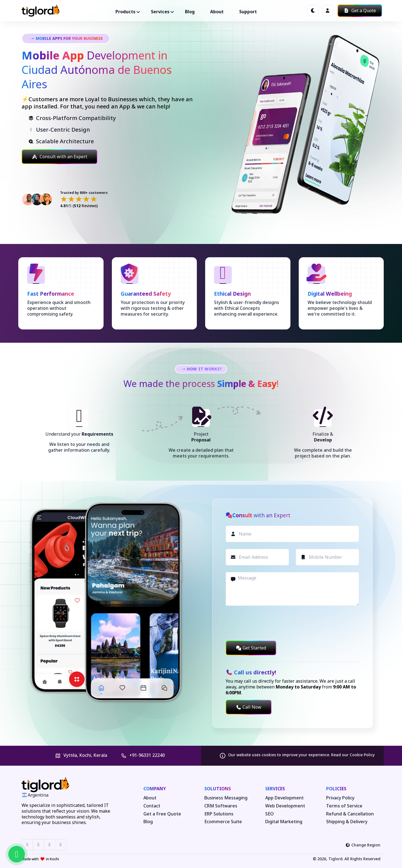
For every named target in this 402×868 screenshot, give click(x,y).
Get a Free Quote (162, 814)
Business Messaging (226, 798)
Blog (190, 12)
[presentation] (268, 623)
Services (275, 789)
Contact (152, 806)
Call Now (249, 707)
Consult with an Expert (60, 157)
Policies (336, 789)
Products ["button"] (125, 12)
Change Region (363, 845)
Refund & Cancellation (350, 814)
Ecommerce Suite (223, 822)
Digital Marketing (284, 822)
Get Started (251, 648)
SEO (270, 814)
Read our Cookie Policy (353, 755)
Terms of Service (344, 806)
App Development (284, 798)
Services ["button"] (160, 12)
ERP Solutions (219, 814)
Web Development (285, 806)
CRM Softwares (221, 806)
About (217, 12)
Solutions (218, 789)
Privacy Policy (340, 798)
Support (248, 12)
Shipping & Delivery (347, 822)
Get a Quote (360, 11)
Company (155, 789)
